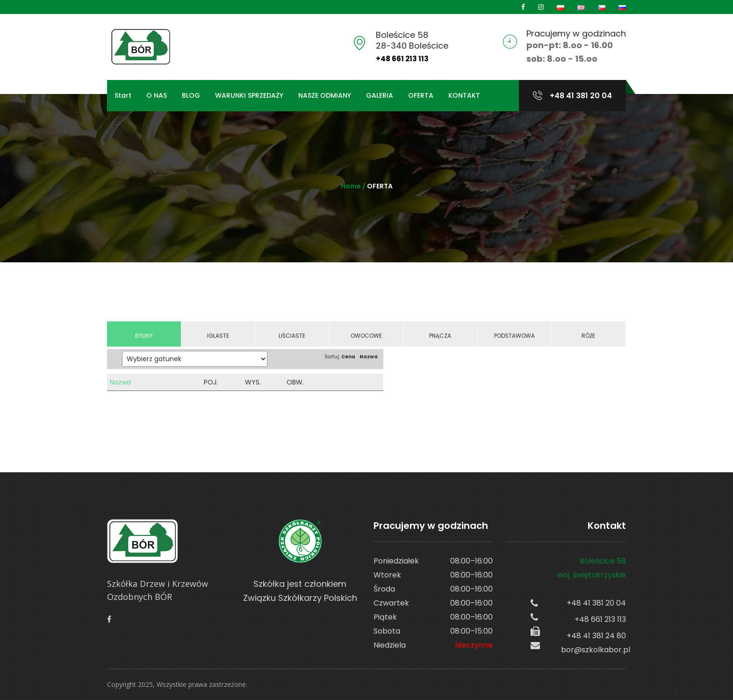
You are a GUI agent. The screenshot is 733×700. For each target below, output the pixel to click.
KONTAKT (464, 95)
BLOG (191, 95)
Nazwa (369, 364)
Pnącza (440, 343)
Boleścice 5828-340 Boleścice (412, 40)
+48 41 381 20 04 (580, 96)
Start (123, 95)
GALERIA (380, 95)
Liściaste (292, 343)
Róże (588, 343)
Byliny (144, 343)
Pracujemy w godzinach (576, 33)
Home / (354, 186)
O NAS (157, 95)
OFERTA (421, 95)
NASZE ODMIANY (325, 95)
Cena (348, 364)
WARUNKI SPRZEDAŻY (249, 95)
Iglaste (218, 343)
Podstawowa (514, 343)
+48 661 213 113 (402, 59)
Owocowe (366, 343)
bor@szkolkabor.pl (593, 650)
